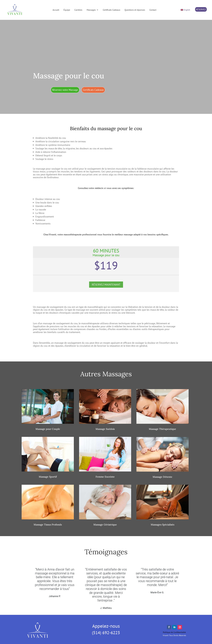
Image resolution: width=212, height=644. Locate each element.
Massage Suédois (105, 429)
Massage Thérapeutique (162, 429)
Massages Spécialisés (163, 525)
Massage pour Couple (48, 429)
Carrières (78, 10)
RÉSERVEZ (201, 9)
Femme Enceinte (105, 477)
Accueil (56, 10)
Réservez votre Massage (65, 90)
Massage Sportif (48, 477)
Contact (153, 10)
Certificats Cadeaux (111, 10)
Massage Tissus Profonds (48, 525)
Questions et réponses (135, 10)
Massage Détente (162, 477)
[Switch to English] (185, 10)
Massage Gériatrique (105, 525)
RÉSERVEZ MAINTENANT (106, 285)
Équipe (67, 10)
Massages (91, 10)
